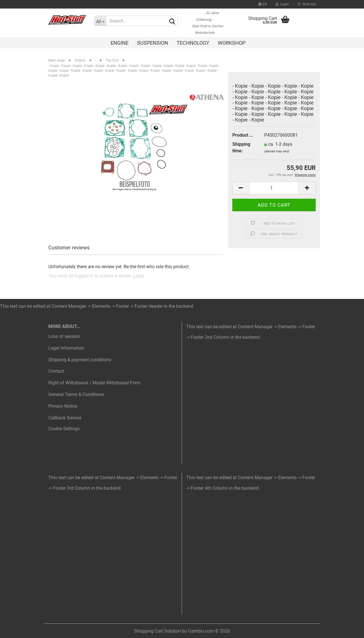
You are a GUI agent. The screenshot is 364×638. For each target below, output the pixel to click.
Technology (193, 43)
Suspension (153, 43)
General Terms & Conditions (76, 394)
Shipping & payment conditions (80, 360)
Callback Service (65, 418)
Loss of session (64, 336)
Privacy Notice (63, 406)
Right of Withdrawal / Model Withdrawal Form (94, 383)
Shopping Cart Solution (158, 631)
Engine (120, 43)
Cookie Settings (64, 429)
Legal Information (66, 348)
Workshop (232, 43)
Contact (56, 371)
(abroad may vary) (277, 151)
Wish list (307, 4)
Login (282, 4)
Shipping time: (241, 147)
